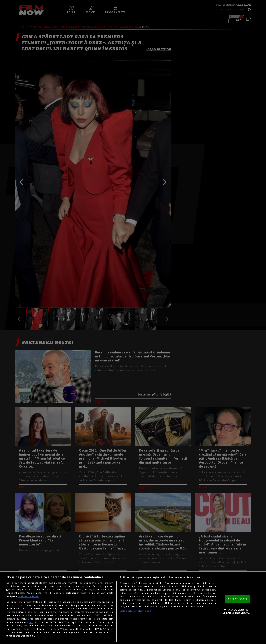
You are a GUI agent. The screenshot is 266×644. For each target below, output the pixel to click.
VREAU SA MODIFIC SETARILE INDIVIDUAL (236, 611)
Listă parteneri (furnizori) (135, 611)
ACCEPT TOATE (238, 599)
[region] (133, 608)
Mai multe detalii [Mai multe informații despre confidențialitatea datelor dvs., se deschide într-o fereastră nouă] (29, 596)
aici (31, 622)
